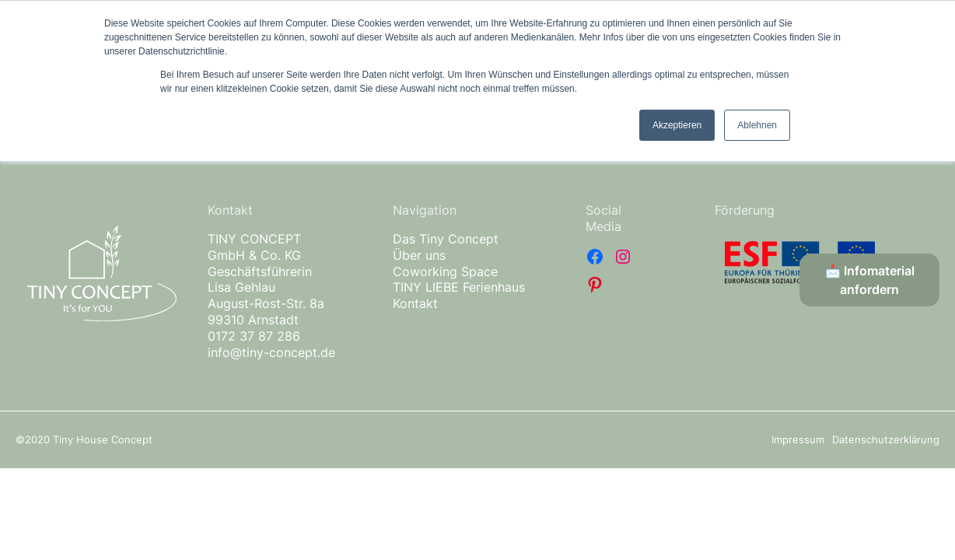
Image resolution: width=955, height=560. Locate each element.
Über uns (419, 255)
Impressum (798, 439)
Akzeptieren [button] (677, 125)
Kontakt (415, 303)
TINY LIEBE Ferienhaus (459, 287)
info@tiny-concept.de (271, 352)
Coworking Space (445, 271)
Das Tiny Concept (446, 239)
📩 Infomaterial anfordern (870, 280)
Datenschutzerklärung (886, 439)
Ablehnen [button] (757, 125)
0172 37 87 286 (254, 336)
